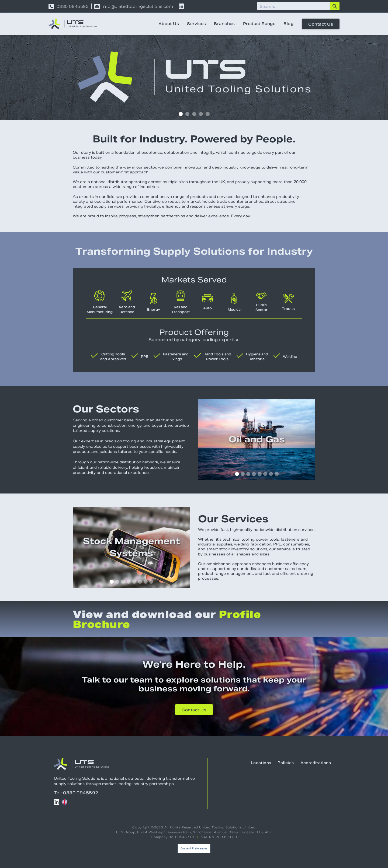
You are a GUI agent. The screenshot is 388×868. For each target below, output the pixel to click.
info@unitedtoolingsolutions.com (138, 6)
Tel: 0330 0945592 (76, 793)
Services (196, 24)
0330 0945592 (73, 6)
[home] (73, 24)
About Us (169, 24)
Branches (224, 24)
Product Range (259, 24)
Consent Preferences (194, 848)
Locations (261, 763)
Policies (286, 763)
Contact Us (321, 24)
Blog (288, 24)
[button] (181, 114)
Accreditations (316, 763)
